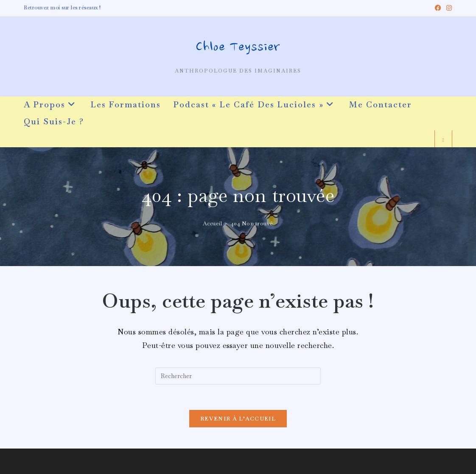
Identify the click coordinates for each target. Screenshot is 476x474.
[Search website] (443, 140)
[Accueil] (213, 223)
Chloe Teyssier (238, 48)
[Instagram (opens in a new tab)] (448, 8)
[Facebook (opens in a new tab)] (438, 8)
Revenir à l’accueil (238, 419)
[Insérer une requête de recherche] (238, 376)
